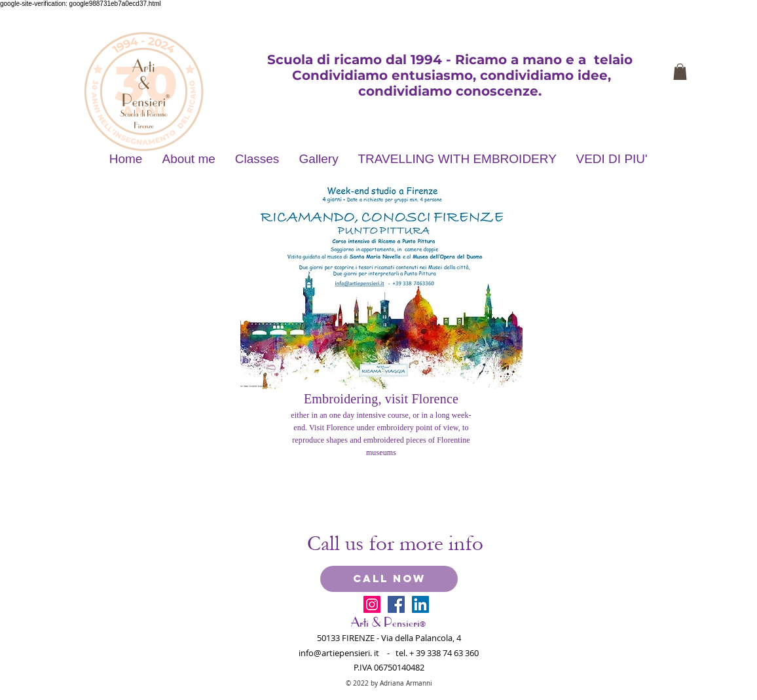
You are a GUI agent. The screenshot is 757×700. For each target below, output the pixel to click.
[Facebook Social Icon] (396, 604)
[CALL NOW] (389, 579)
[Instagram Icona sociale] (372, 604)
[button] (680, 72)
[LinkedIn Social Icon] (420, 604)
